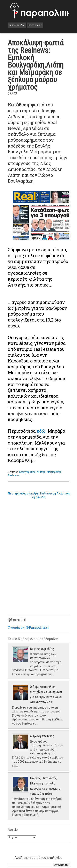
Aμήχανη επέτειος (42, 736)
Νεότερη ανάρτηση (20, 493)
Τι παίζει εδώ (17, 25)
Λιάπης (41, 472)
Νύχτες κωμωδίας (42, 649)
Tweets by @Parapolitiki (28, 627)
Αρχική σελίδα (39, 495)
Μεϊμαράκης (54, 472)
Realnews (14, 475)
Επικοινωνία (35, 25)
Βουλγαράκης (27, 472)
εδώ (41, 431)
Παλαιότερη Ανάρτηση (55, 493)
